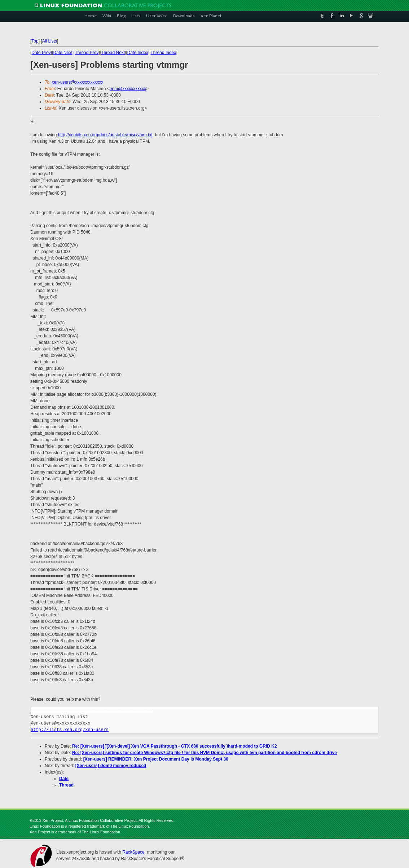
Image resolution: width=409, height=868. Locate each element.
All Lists (50, 41)
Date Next (63, 53)
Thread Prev (87, 53)
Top (35, 41)
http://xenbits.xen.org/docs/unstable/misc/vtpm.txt (105, 135)
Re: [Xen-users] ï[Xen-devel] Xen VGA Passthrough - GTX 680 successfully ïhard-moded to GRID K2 (175, 746)
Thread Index (164, 53)
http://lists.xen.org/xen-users (70, 730)
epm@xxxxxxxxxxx (128, 89)
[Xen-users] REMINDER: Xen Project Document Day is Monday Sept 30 (156, 759)
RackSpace (133, 852)
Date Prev (41, 53)
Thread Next (113, 53)
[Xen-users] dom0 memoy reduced (111, 766)
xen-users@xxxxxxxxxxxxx (78, 82)
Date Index (138, 53)
